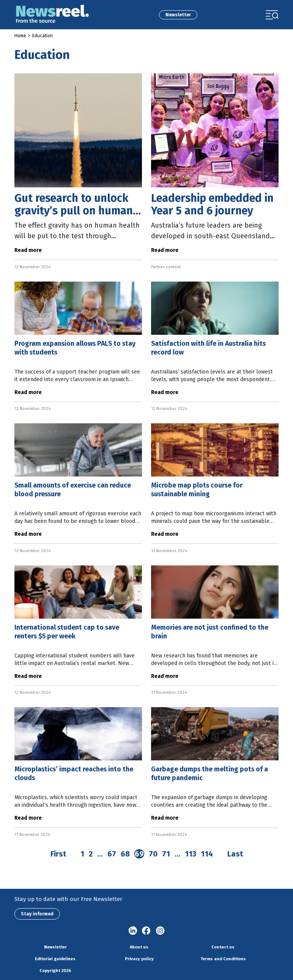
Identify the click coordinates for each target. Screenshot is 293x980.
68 (125, 854)
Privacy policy (139, 959)
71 (166, 854)
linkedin (133, 931)
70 (153, 854)
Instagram (160, 931)
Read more (28, 250)
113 (191, 854)
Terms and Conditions (223, 959)
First (58, 854)
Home (20, 36)
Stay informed (37, 914)
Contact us (223, 947)
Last (235, 854)
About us (139, 947)
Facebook (146, 931)
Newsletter (178, 15)
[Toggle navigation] (272, 15)
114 (207, 854)
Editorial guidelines (55, 959)
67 (112, 854)
